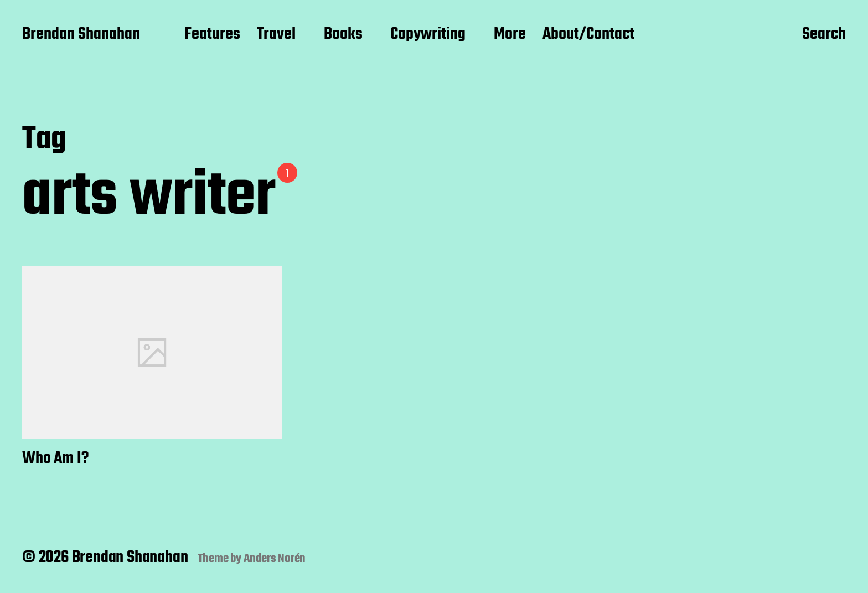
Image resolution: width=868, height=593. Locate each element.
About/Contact (588, 35)
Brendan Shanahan (81, 35)
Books (343, 35)
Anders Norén (275, 559)
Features (212, 35)
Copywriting (428, 35)
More (510, 35)
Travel (276, 35)
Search (824, 35)
